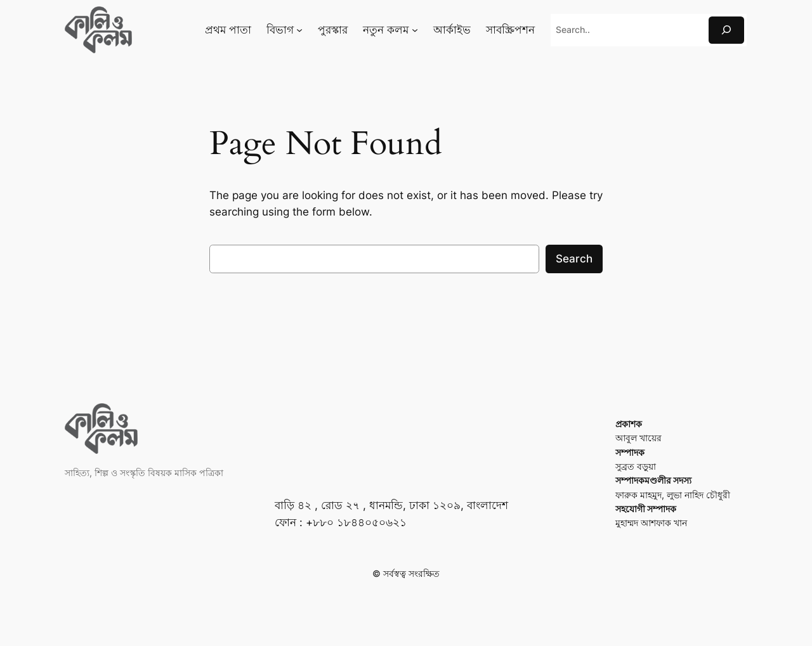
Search (574, 259)
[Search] (726, 30)
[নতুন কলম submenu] (415, 30)
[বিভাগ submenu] (299, 30)
